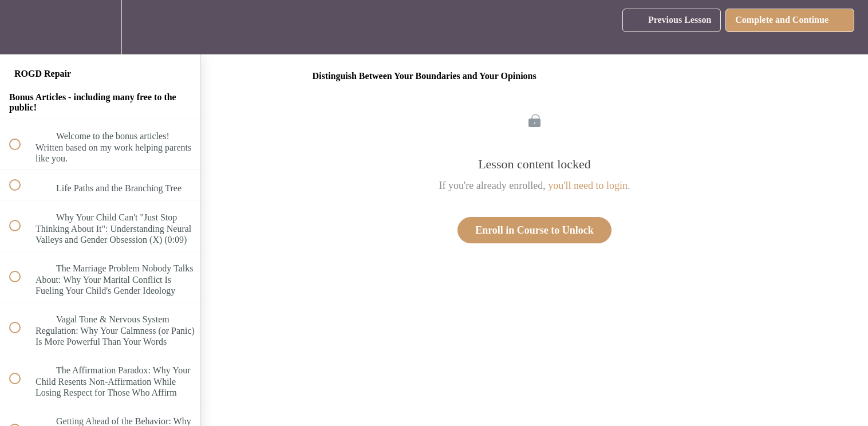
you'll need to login (588, 186)
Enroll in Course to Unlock (534, 230)
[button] (21, 27)
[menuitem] (100, 27)
